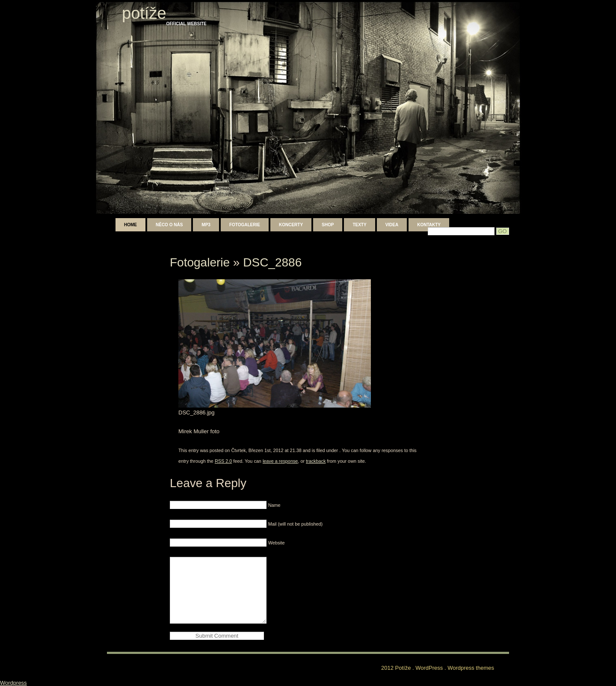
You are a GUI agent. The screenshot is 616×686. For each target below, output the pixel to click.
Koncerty (291, 225)
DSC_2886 (272, 262)
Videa (392, 225)
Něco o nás (169, 225)
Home (130, 225)
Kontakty (429, 225)
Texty (359, 225)
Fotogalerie (245, 225)
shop (328, 225)
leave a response (280, 461)
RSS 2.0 (223, 461)
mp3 (206, 225)
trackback (316, 461)
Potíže (144, 13)
